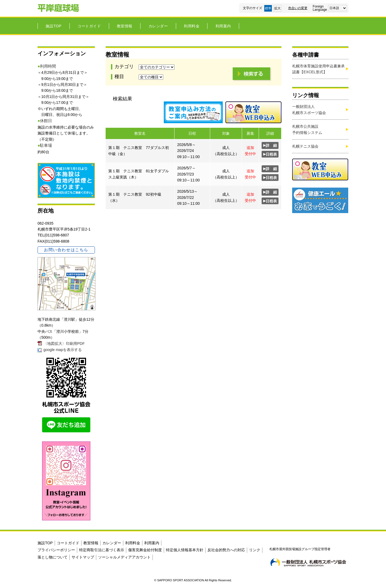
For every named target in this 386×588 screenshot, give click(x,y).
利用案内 (223, 26)
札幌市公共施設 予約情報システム (307, 129)
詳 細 (270, 145)
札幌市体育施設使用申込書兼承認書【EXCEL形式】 (318, 69)
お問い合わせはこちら (66, 250)
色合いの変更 (298, 8)
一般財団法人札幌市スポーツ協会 (309, 109)
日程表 (270, 154)
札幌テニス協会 (305, 146)
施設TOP (53, 26)
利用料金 (192, 26)
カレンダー (158, 26)
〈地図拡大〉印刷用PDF (64, 344)
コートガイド (89, 26)
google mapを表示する (63, 350)
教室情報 (125, 26)
